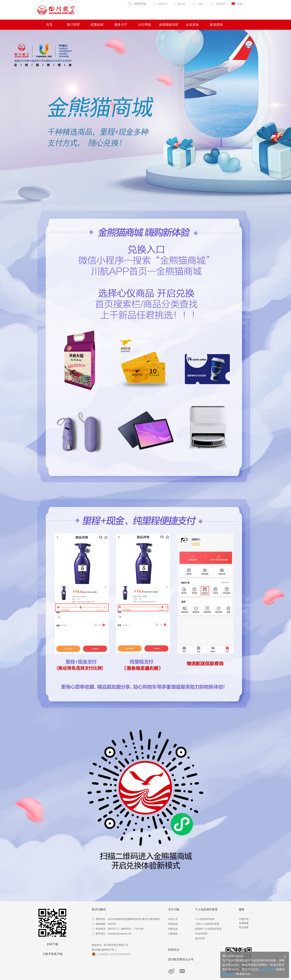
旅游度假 (216, 25)
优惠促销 (97, 25)
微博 (171, 971)
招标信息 (173, 929)
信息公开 (173, 919)
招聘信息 (173, 924)
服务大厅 (121, 25)
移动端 (181, 4)
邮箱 (182, 971)
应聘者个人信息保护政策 (208, 929)
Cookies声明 (267, 969)
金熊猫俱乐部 (169, 25)
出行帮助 (145, 25)
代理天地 (244, 919)
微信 (201, 4)
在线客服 (220, 4)
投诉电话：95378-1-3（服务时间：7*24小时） (121, 929)
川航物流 (173, 934)
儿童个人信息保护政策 (207, 924)
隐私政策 (228, 974)
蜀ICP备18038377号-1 (104, 950)
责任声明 (200, 939)
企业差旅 (192, 25)
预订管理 (73, 25)
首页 (49, 25)
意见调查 (244, 927)
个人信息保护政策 (205, 919)
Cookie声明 (201, 934)
